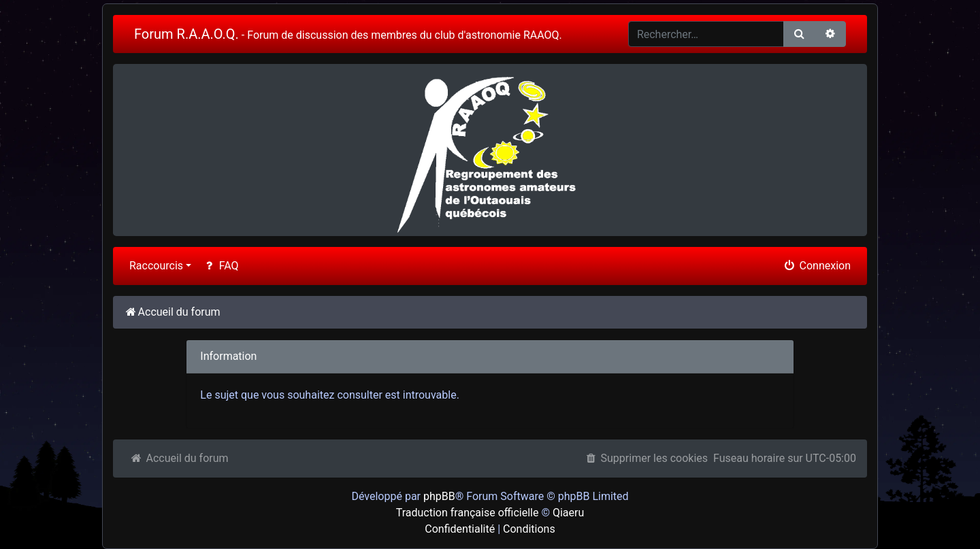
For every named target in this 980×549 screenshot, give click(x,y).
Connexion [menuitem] (817, 266)
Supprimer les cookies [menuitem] (646, 458)
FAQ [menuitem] (220, 266)
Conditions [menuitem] (529, 529)
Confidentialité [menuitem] (460, 529)
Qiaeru (568, 513)
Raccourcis (156, 266)
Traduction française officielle (468, 513)
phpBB (439, 496)
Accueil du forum (179, 458)
